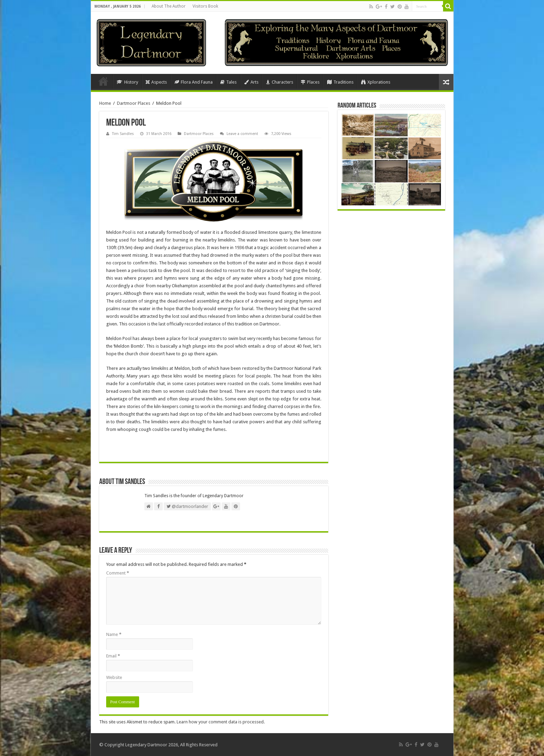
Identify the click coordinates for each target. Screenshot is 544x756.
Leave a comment (242, 134)
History (127, 82)
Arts (251, 82)
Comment (118, 573)
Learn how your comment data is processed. (221, 722)
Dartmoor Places (134, 103)
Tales (228, 82)
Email (113, 656)
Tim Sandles (123, 134)
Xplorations (376, 82)
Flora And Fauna (194, 82)
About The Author (169, 6)
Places (310, 82)
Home (103, 81)
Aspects (156, 82)
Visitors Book (205, 6)
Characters (280, 82)
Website (114, 677)
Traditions (340, 82)
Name (114, 634)
